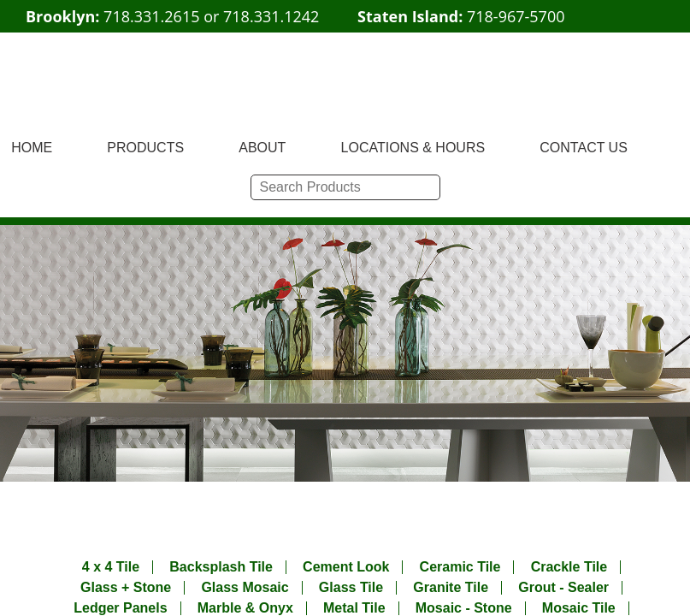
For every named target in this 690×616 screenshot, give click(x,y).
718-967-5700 (516, 16)
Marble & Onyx (245, 608)
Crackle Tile (569, 567)
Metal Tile (354, 608)
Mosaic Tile (579, 608)
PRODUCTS (145, 148)
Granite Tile (451, 588)
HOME (32, 148)
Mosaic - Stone (464, 608)
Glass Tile (351, 588)
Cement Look (346, 567)
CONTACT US (584, 148)
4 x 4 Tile (111, 567)
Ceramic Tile (460, 567)
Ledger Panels (120, 608)
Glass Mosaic (245, 588)
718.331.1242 (271, 16)
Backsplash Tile (221, 567)
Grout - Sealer (563, 588)
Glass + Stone (126, 588)
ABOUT (262, 148)
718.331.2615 (151, 16)
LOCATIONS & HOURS (413, 148)
